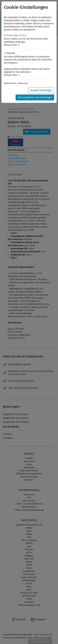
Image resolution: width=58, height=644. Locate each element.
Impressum (23, 83)
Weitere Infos (12, 45)
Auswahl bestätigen (41, 90)
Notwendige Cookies (17, 35)
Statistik (11, 53)
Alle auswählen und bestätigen (35, 97)
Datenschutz (10, 83)
